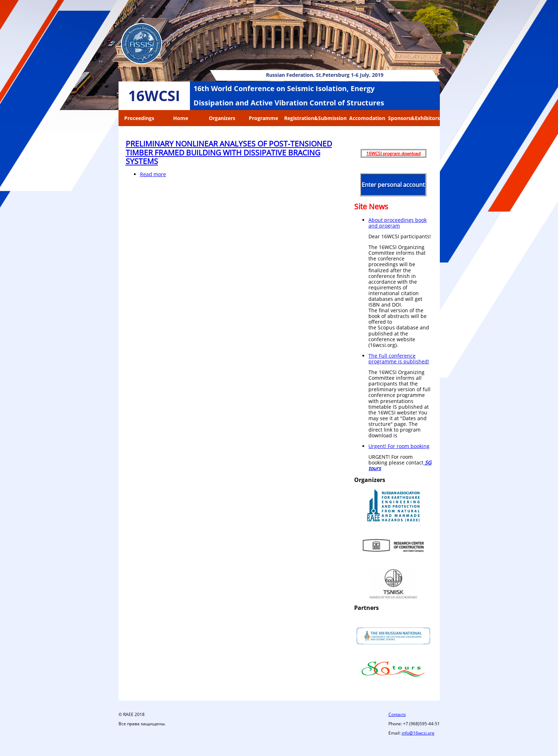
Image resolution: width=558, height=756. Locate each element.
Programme (263, 118)
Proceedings (139, 118)
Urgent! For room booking (399, 446)
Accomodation (367, 118)
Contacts (397, 714)
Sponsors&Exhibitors (414, 118)
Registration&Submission (315, 118)
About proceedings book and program (398, 223)
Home (181, 118)
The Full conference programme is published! (399, 359)
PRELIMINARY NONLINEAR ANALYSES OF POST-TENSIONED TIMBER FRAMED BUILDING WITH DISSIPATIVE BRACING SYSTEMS (229, 152)
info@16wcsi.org (418, 733)
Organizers (222, 118)
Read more (153, 174)
